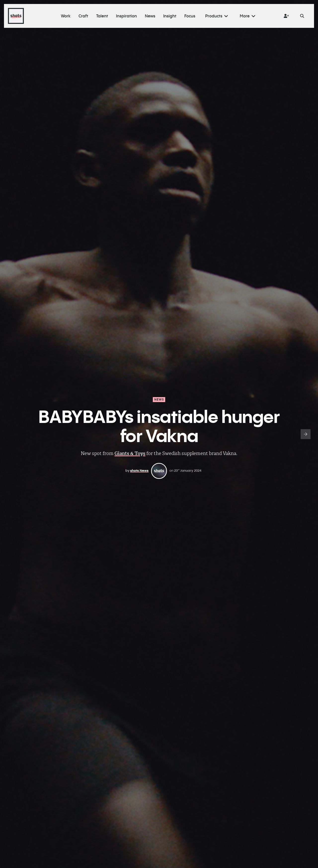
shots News (139, 470)
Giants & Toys (130, 453)
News (159, 399)
